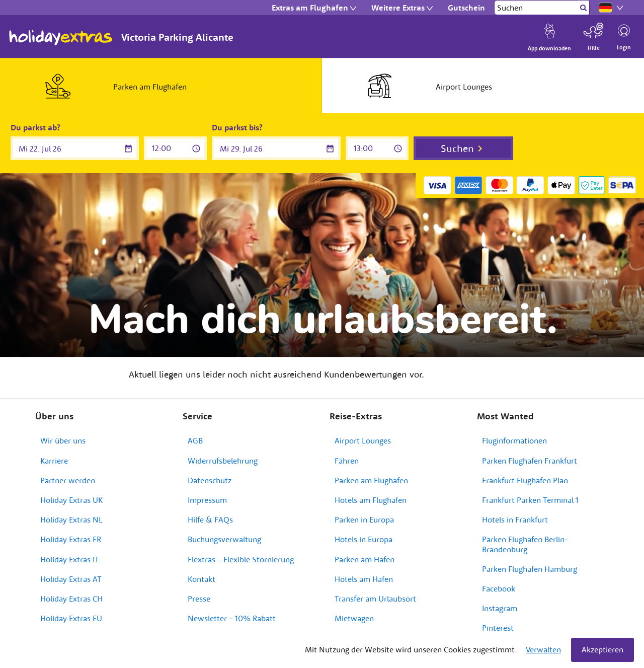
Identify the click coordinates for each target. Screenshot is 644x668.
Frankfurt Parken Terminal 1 (530, 500)
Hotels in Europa (364, 539)
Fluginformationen (514, 440)
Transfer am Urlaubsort (375, 599)
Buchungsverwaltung (224, 539)
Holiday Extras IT (70, 559)
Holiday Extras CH (71, 599)
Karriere (54, 461)
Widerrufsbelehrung (223, 461)
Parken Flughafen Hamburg (530, 569)
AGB (195, 440)
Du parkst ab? (35, 127)
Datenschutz (210, 480)
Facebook (499, 588)
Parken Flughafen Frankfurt (530, 461)
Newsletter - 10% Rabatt (232, 618)
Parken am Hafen (365, 559)
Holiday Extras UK (71, 500)
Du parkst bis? (237, 127)
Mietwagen (354, 618)
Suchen (457, 148)
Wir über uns (63, 440)
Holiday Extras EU (71, 618)
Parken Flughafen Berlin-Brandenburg (525, 544)
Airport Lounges (363, 440)
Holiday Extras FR (71, 539)
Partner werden (68, 480)
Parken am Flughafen (371, 480)
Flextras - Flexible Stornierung (241, 559)
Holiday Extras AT (71, 579)
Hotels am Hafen (364, 579)
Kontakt (202, 579)
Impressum (207, 500)
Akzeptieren (602, 649)
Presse (199, 599)
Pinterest (498, 628)
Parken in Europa (364, 519)
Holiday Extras (61, 38)
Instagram (500, 608)
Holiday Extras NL (71, 519)
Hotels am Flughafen (371, 500)
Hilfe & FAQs (210, 519)
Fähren (347, 461)
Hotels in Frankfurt (515, 519)
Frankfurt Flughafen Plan (525, 480)
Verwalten (543, 649)
